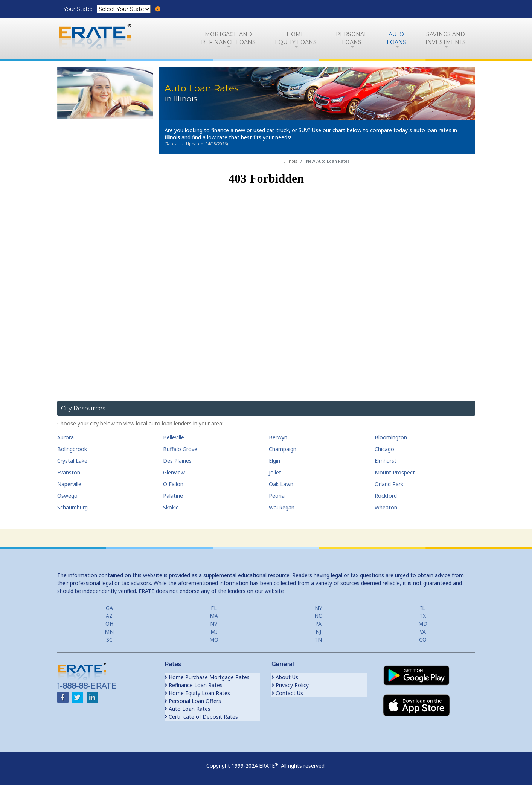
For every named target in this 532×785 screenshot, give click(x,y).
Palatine (173, 496)
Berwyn (278, 437)
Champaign (283, 449)
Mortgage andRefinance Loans (228, 38)
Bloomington (391, 437)
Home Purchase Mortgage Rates (207, 677)
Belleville (174, 437)
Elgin (274, 461)
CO (423, 639)
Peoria (277, 496)
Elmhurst (386, 461)
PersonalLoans (352, 38)
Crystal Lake (72, 461)
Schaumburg (72, 507)
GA (109, 608)
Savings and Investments (446, 38)
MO (214, 639)
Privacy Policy (290, 685)
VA (423, 632)
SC (109, 639)
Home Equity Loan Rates (197, 693)
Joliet (275, 472)
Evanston (69, 472)
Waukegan (282, 507)
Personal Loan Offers (193, 701)
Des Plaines (177, 461)
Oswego (67, 496)
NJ (318, 632)
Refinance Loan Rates (194, 685)
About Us (285, 677)
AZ (109, 616)
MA (214, 616)
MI (214, 632)
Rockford (386, 496)
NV (214, 624)
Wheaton (386, 507)
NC (318, 616)
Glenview (174, 472)
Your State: (79, 9)
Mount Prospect (395, 472)
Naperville (69, 484)
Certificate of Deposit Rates (201, 717)
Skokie (171, 507)
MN (109, 632)
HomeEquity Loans (296, 38)
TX (423, 616)
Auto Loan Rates (187, 709)
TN (318, 639)
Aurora (66, 437)
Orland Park (389, 484)
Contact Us (287, 693)
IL (423, 608)
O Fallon (173, 484)
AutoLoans (396, 38)
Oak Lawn (281, 484)
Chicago (384, 449)
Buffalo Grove (180, 449)
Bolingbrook (72, 449)
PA (318, 624)
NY (318, 608)
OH (109, 624)
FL (214, 608)
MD (423, 624)
